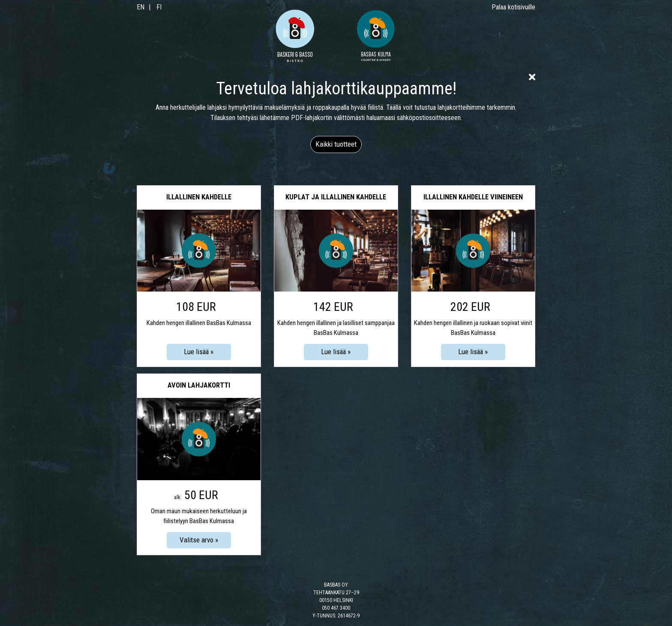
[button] (336, 144)
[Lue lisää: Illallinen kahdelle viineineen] (473, 352)
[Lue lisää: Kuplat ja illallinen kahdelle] (336, 352)
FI (159, 7)
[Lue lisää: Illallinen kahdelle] (199, 352)
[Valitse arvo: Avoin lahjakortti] (199, 540)
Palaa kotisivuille (513, 7)
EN (141, 7)
